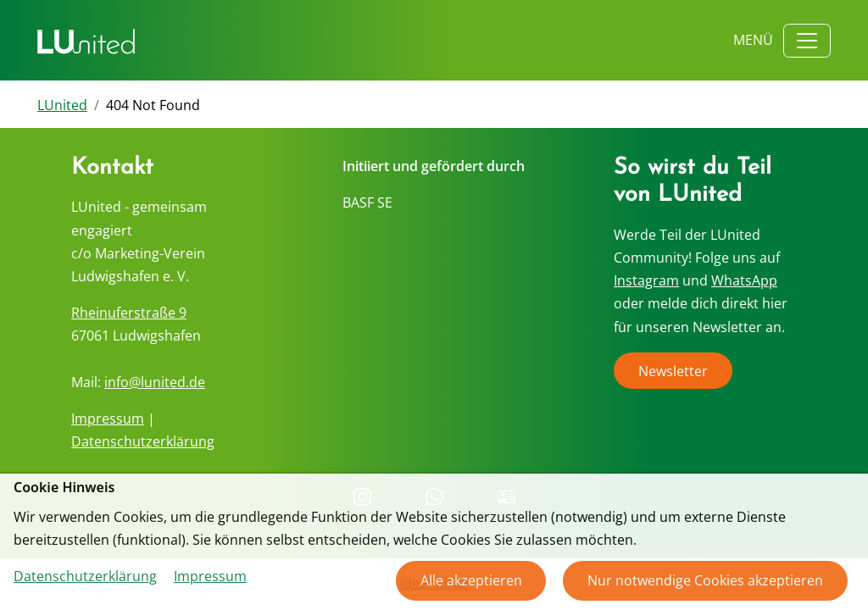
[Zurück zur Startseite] (86, 41)
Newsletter (673, 370)
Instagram (646, 280)
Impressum (108, 419)
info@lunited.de (155, 382)
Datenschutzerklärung (143, 441)
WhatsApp (744, 280)
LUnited (62, 105)
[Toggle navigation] (807, 41)
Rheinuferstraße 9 (129, 313)
